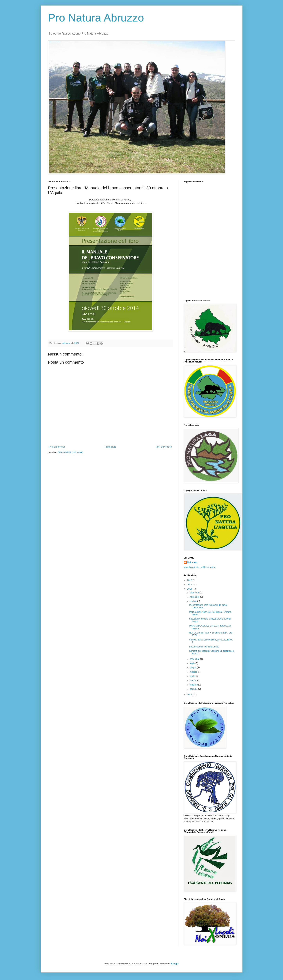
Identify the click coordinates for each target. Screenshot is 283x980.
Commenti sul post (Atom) (71, 452)
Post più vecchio (164, 447)
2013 (190, 694)
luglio (192, 663)
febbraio (194, 685)
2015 (190, 585)
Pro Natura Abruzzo (96, 18)
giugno (193, 667)
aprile (193, 676)
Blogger (175, 964)
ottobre (193, 601)
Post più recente (57, 447)
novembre (195, 597)
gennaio (194, 689)
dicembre (195, 593)
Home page (110, 447)
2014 (190, 589)
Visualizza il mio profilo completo (200, 567)
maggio (194, 672)
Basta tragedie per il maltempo (204, 647)
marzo (193, 681)
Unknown (192, 562)
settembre (195, 659)
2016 (190, 580)
